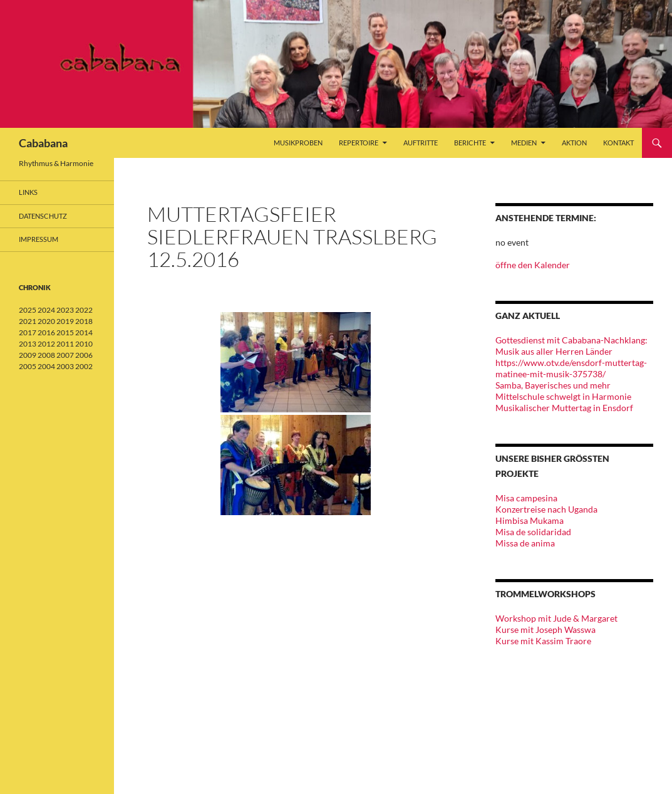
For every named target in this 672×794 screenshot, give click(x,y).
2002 (84, 366)
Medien (524, 143)
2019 (65, 321)
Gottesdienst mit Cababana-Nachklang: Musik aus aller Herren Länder (571, 346)
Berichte (470, 143)
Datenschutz (43, 216)
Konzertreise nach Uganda (546, 509)
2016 (46, 332)
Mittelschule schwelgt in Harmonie (563, 396)
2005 (28, 366)
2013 (28, 344)
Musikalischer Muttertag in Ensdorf (564, 408)
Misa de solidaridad (533, 532)
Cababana (43, 143)
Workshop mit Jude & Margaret (556, 618)
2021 (28, 321)
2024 (46, 310)
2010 (84, 344)
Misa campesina (526, 498)
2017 (28, 332)
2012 (46, 344)
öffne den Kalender (533, 265)
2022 (84, 310)
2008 (46, 355)
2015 (65, 332)
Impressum (39, 239)
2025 (28, 310)
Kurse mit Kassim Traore (543, 641)
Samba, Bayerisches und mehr (553, 385)
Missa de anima (525, 543)
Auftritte (421, 143)
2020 (46, 321)
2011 (65, 344)
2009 (28, 355)
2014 (84, 332)
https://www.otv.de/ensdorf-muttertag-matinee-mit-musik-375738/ (571, 368)
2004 (46, 366)
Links (28, 192)
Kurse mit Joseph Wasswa (545, 629)
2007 (65, 355)
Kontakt (618, 143)
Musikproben (298, 143)
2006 (84, 355)
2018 (84, 321)
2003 (65, 366)
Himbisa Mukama (530, 520)
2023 (65, 310)
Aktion (574, 143)
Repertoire (359, 143)
